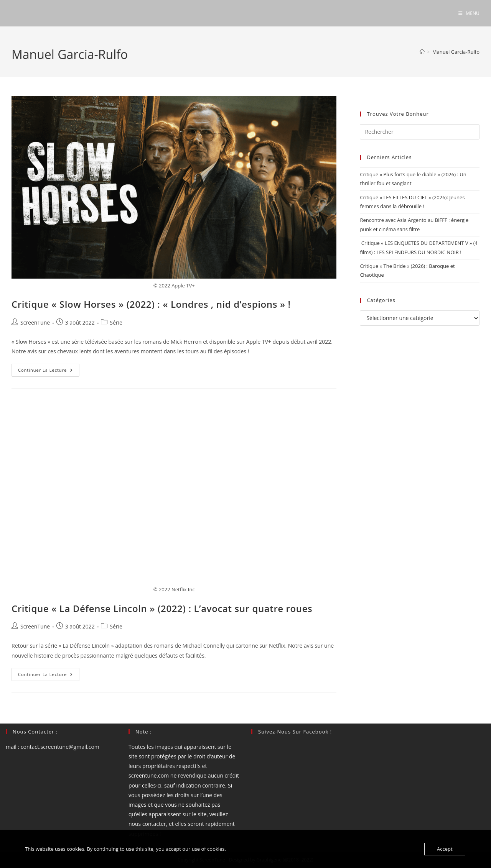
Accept (445, 849)
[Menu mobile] (469, 13)
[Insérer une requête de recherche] (420, 132)
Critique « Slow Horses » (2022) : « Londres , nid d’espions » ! (151, 304)
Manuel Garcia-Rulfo (456, 52)
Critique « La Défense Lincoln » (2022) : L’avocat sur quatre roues (162, 608)
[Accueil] (422, 52)
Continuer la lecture (49, 372)
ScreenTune (35, 322)
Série (116, 322)
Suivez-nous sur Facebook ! (295, 732)
